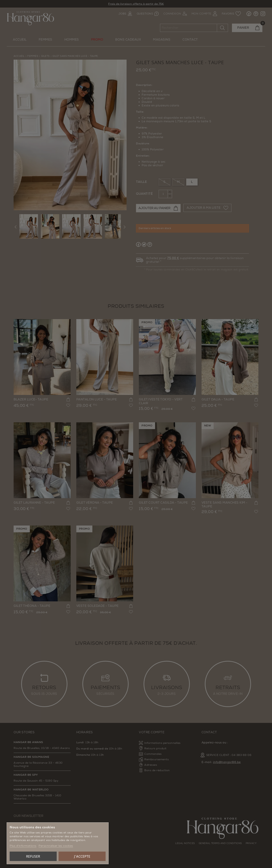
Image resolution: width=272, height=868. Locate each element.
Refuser (33, 856)
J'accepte (82, 856)
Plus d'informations (23, 846)
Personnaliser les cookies (56, 846)
